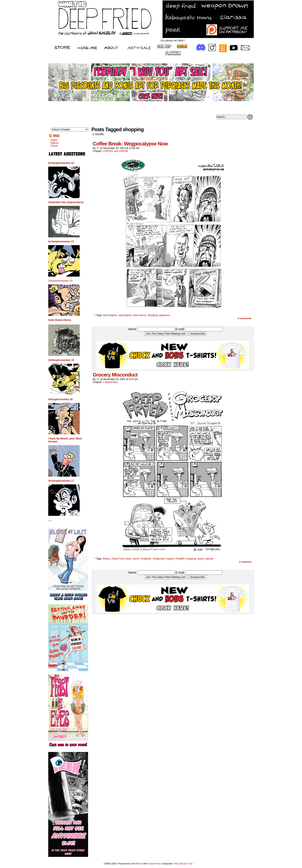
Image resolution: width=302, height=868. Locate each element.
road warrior (139, 315)
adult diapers (110, 315)
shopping (153, 315)
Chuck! (54, 146)
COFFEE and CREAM (115, 151)
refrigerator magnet (163, 559)
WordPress (137, 864)
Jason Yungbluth (142, 559)
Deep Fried (118, 559)
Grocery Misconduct (115, 375)
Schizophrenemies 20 (60, 281)
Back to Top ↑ (187, 864)
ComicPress (154, 864)
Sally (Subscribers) (60, 320)
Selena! (55, 143)
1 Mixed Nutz (110, 382)
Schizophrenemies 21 (61, 242)
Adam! (54, 140)
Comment (245, 562)
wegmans (165, 315)
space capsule (205, 559)
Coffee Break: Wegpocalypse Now (130, 144)
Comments (245, 318)
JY (98, 148)
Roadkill (180, 559)
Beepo (107, 559)
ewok (128, 559)
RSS (56, 136)
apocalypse (125, 315)
